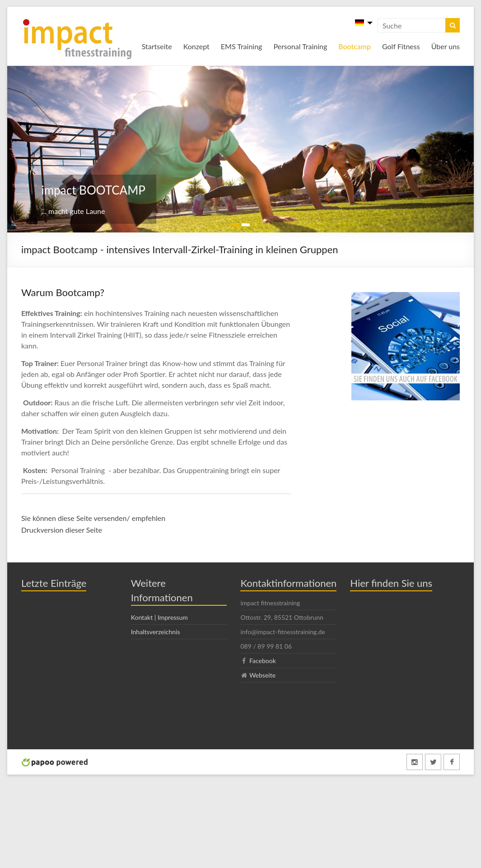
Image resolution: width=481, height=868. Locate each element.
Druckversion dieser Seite (62, 530)
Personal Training (300, 46)
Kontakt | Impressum (159, 617)
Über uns (446, 46)
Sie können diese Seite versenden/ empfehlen (93, 518)
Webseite (262, 675)
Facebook (263, 661)
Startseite (157, 46)
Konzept (196, 46)
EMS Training (242, 46)
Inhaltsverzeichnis (156, 632)
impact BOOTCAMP (93, 190)
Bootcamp (355, 46)
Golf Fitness (401, 46)
